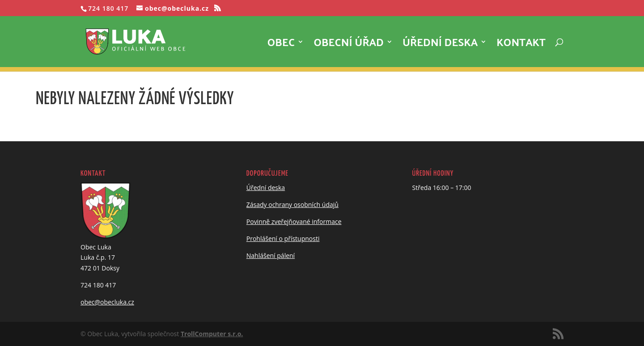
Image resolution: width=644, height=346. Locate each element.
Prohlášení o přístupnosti (283, 238)
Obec (281, 45)
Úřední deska (440, 45)
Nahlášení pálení (271, 255)
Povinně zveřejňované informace (294, 222)
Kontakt (521, 45)
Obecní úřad (349, 45)
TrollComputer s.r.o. (212, 334)
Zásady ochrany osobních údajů (292, 205)
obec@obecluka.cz (107, 302)
